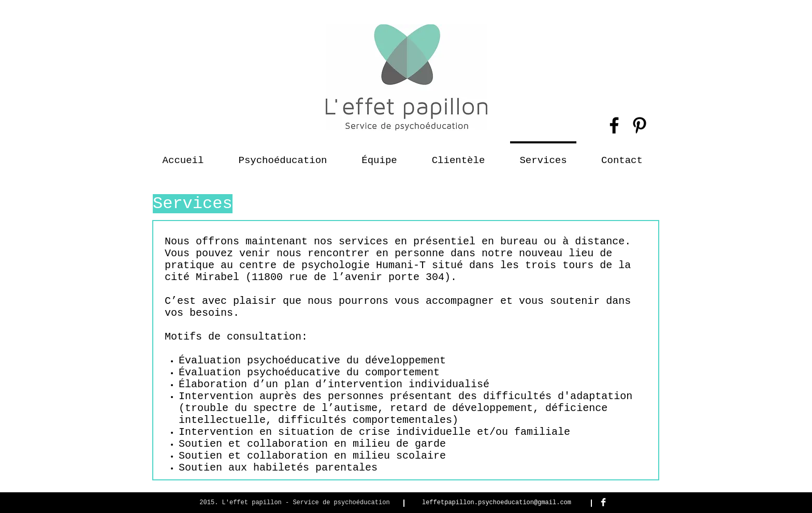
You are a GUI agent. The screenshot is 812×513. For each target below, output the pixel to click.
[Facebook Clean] (603, 502)
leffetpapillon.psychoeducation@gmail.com (497, 503)
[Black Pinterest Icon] (640, 125)
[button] (458, 156)
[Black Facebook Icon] (614, 125)
